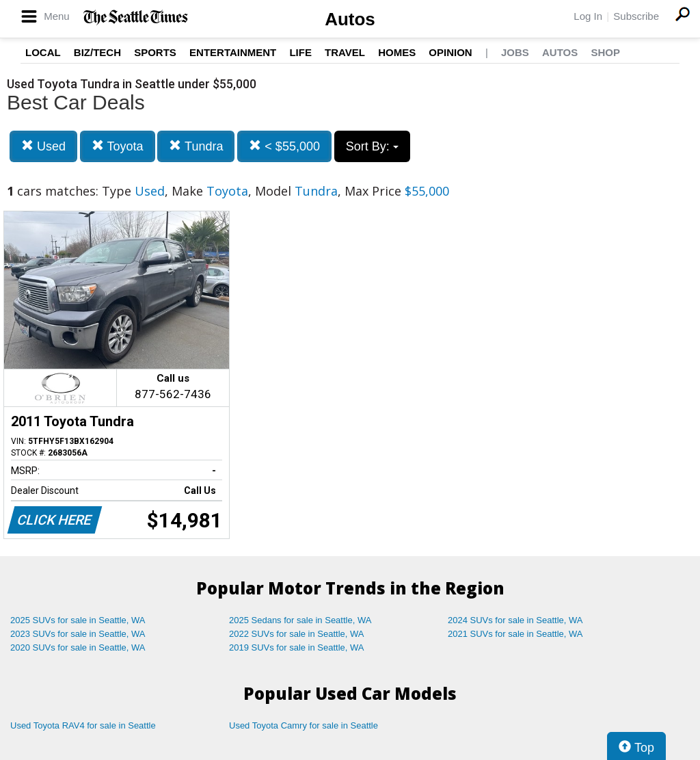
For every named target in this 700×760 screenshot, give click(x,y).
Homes (397, 52)
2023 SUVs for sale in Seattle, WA (78, 634)
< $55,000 (284, 146)
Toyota (118, 146)
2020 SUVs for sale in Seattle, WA (78, 647)
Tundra (196, 146)
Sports (155, 52)
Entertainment (233, 52)
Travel (345, 52)
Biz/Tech (97, 52)
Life (300, 52)
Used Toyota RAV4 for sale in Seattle (83, 725)
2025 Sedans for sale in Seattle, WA (300, 620)
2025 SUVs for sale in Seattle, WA (78, 620)
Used (43, 146)
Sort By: (372, 146)
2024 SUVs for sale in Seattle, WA (515, 620)
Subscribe (636, 16)
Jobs (515, 52)
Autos (350, 19)
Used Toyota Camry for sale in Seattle (304, 725)
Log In (588, 16)
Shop (605, 52)
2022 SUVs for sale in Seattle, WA (297, 634)
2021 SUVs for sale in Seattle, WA (515, 634)
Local (43, 52)
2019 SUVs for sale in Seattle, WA (297, 647)
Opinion (450, 52)
